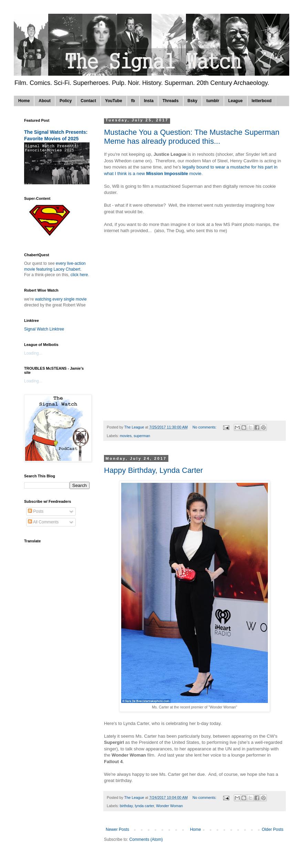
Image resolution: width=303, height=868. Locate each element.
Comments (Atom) (146, 839)
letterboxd (262, 101)
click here (79, 275)
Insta (149, 101)
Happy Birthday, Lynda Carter (153, 470)
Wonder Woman (169, 806)
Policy (66, 101)
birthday (126, 806)
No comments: (205, 427)
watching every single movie (61, 299)
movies (126, 436)
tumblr (213, 101)
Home (24, 101)
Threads (171, 101)
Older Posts (273, 829)
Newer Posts (117, 829)
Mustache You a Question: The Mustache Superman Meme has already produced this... (192, 137)
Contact (88, 101)
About (45, 101)
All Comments (43, 522)
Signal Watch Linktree (44, 329)
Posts (36, 511)
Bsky (193, 101)
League (236, 101)
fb (133, 101)
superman (142, 436)
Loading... (33, 353)
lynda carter (144, 806)
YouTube (114, 101)
